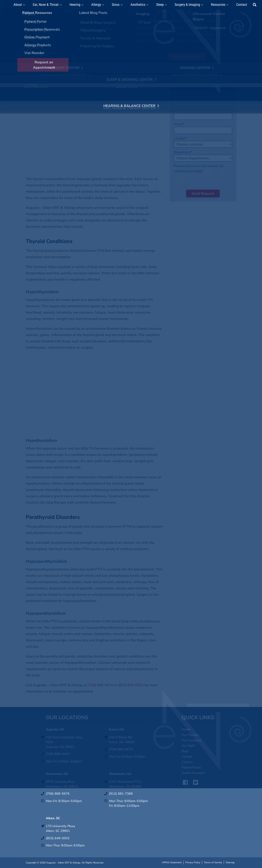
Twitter (194, 782)
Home (186, 729)
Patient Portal (191, 767)
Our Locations (191, 740)
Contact (237, 5)
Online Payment (193, 773)
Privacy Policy (193, 862)
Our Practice (190, 735)
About (24, 5)
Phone (179, 124)
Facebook (184, 782)
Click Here (155, 13)
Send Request (203, 193)
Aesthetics (138, 5)
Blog (185, 751)
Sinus (117, 5)
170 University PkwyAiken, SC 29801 (60, 828)
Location (181, 138)
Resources (215, 5)
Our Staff (188, 746)
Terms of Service (213, 862)
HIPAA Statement (172, 862)
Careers (187, 762)
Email (179, 110)
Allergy (99, 5)
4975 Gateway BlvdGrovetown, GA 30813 (62, 784)
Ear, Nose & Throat (50, 5)
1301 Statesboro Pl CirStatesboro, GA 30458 (125, 784)
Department (183, 152)
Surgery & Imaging (185, 5)
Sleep (159, 5)
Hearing (78, 5)
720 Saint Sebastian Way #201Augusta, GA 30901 (64, 742)
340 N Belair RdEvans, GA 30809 (122, 740)
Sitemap (230, 862)
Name (179, 96)
